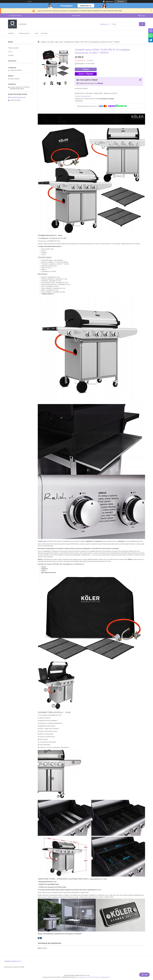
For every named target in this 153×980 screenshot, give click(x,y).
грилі (45, 541)
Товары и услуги (24, 33)
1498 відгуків (109, 1)
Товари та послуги (47, 42)
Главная (11, 33)
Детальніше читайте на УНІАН (14, 967)
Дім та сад (59, 42)
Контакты (45, 33)
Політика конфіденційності (102, 977)
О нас (36, 33)
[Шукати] (142, 24)
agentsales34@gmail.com (18, 97)
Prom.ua (87, 975)
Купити (86, 69)
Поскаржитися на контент (85, 977)
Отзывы (11, 55)
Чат (144, 975)
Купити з (86, 74)
